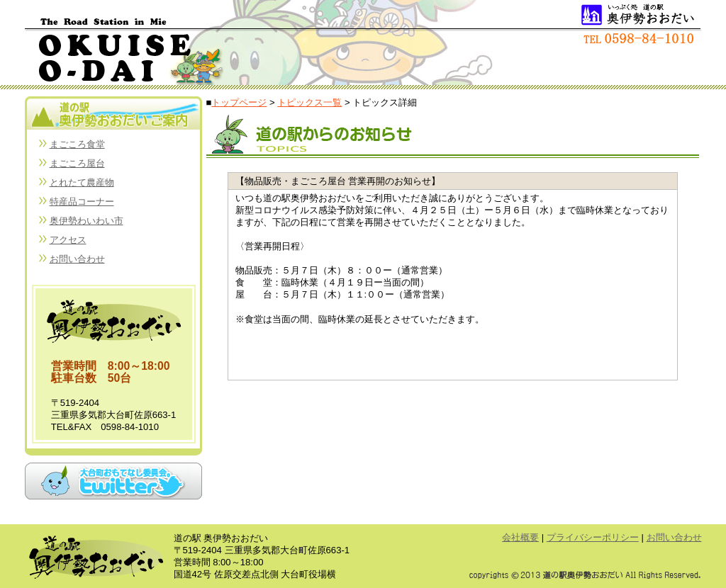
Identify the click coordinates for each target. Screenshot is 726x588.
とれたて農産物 (82, 182)
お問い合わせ (77, 259)
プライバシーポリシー (593, 537)
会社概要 (520, 537)
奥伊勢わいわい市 (86, 221)
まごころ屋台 (77, 163)
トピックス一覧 (309, 102)
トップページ (239, 102)
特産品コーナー (82, 202)
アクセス (68, 240)
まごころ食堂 (77, 144)
